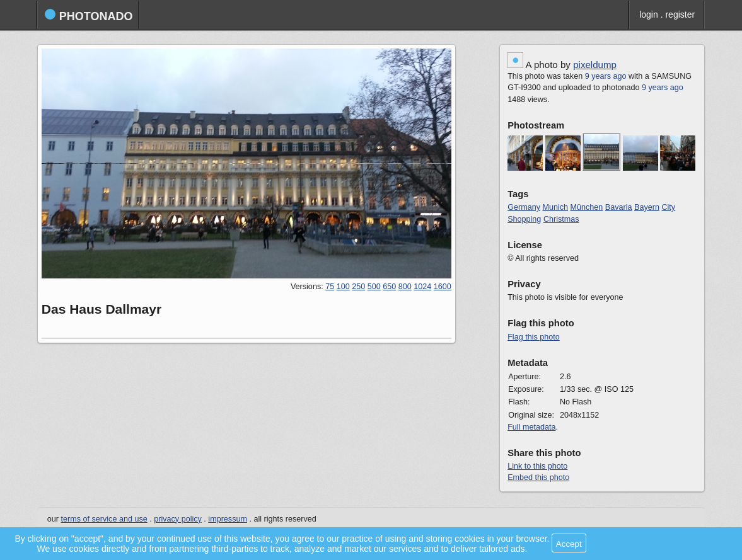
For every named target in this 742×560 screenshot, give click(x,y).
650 (389, 287)
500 (374, 287)
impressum (228, 519)
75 (330, 287)
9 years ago (606, 76)
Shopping (524, 219)
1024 (422, 287)
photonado (89, 15)
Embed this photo (538, 477)
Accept (569, 544)
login (649, 14)
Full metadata (531, 427)
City (668, 207)
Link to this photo (537, 466)
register (680, 14)
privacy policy (178, 519)
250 (358, 287)
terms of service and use (104, 519)
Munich (555, 207)
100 (343, 287)
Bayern (647, 207)
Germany (524, 207)
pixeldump (595, 65)
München (587, 207)
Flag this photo (534, 337)
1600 (443, 287)
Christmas (561, 219)
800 (405, 287)
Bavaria (619, 207)
